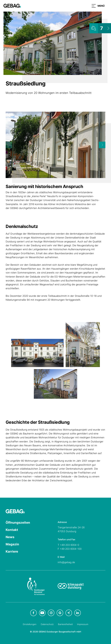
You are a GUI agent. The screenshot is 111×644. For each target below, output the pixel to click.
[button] (98, 6)
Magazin (12, 544)
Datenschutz (47, 624)
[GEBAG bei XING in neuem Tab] (69, 613)
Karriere (12, 551)
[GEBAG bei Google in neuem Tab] (60, 613)
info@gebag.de (66, 562)
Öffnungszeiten (18, 523)
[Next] (102, 145)
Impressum (83, 624)
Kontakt (12, 530)
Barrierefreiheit (65, 624)
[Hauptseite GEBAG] (12, 5)
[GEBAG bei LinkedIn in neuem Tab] (78, 613)
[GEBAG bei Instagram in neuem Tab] (51, 613)
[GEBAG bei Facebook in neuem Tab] (33, 613)
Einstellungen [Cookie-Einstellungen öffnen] (30, 624)
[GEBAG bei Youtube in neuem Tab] (42, 613)
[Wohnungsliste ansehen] (100, 28)
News (10, 537)
